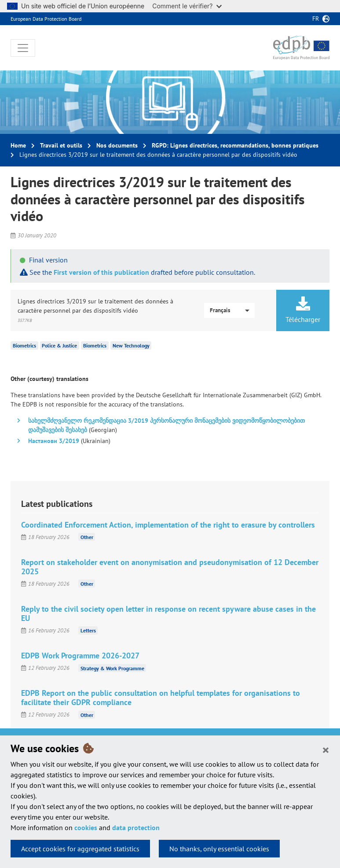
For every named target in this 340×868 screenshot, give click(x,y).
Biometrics (24, 345)
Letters (88, 630)
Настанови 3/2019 (54, 441)
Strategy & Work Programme (112, 668)
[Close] (326, 750)
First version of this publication (101, 272)
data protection (136, 827)
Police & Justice (59, 345)
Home (18, 145)
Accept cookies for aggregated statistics (80, 849)
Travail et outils (61, 145)
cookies (86, 827)
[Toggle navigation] (23, 48)
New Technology (131, 345)
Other (87, 537)
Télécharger (303, 310)
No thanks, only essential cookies (219, 849)
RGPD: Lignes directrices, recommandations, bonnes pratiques (235, 145)
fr (316, 18)
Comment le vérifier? (187, 6)
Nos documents (117, 145)
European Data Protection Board (46, 19)
